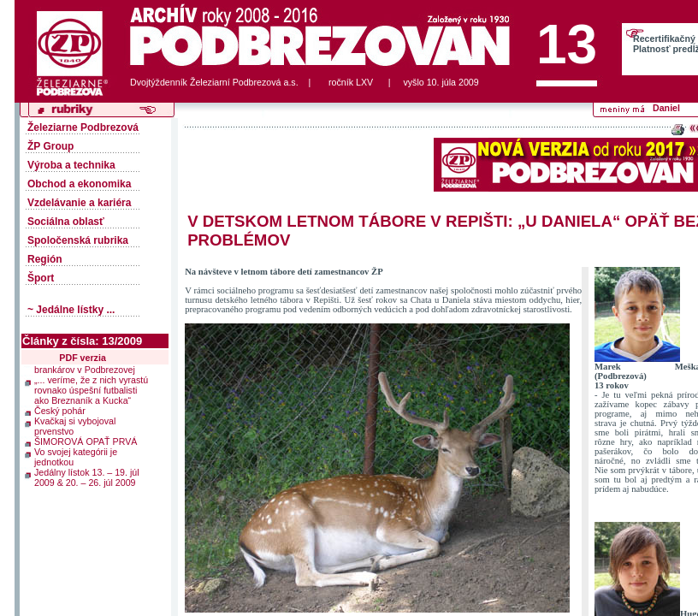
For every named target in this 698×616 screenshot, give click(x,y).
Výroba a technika (71, 165)
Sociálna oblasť (66, 222)
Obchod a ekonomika (79, 184)
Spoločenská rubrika (78, 240)
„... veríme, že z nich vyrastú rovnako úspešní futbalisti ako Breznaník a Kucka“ (91, 388)
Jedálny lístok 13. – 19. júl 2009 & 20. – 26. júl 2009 (87, 475)
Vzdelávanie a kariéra (79, 203)
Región (45, 259)
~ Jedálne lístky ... (71, 310)
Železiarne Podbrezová (83, 127)
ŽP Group (50, 146)
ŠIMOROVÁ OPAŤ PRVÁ (86, 439)
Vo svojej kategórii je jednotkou (76, 454)
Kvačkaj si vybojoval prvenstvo (75, 423)
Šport (41, 278)
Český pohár (60, 408)
